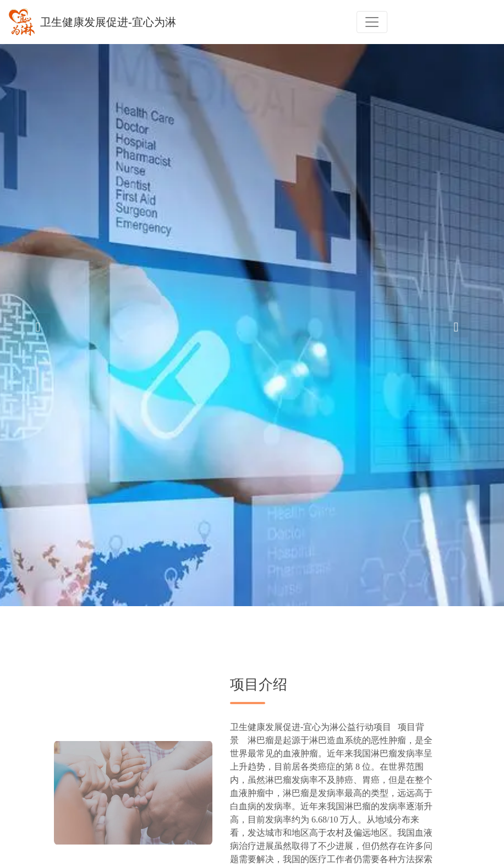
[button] (43, 325)
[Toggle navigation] (372, 22)
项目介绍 (259, 685)
